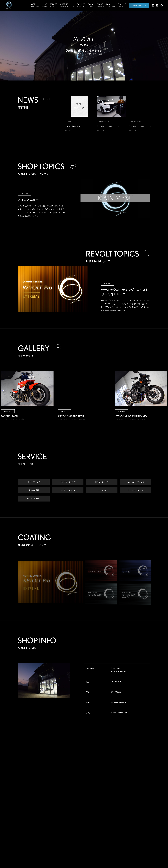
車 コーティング (34, 482)
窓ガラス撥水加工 (34, 499)
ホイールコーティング (135, 482)
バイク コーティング (68, 482)
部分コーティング (102, 482)
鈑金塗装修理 (34, 490)
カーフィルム (102, 490)
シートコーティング (135, 490)
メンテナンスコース (68, 490)
